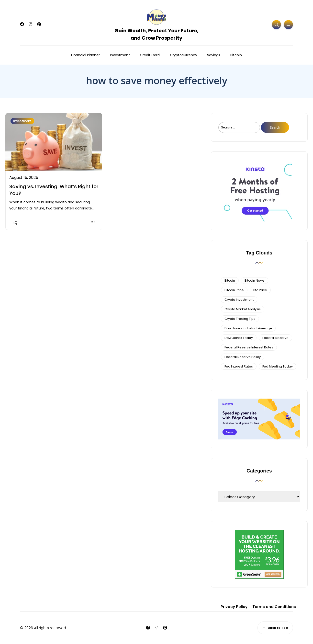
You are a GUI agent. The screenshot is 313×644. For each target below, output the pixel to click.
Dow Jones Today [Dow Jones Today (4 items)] (239, 338)
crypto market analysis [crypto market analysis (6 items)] (243, 309)
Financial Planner (85, 55)
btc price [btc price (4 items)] (260, 290)
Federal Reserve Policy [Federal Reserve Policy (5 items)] (243, 357)
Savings (214, 55)
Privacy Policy (234, 607)
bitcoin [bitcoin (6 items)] (230, 281)
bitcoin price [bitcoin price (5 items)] (234, 290)
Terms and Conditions (274, 607)
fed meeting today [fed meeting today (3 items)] (278, 366)
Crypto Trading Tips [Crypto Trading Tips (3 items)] (240, 319)
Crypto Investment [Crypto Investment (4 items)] (239, 300)
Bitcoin (236, 55)
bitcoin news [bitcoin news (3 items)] (255, 281)
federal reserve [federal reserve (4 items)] (275, 338)
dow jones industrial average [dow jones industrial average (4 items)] (248, 328)
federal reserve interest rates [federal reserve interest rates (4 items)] (249, 347)
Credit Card (150, 55)
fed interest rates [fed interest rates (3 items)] (239, 366)
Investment (120, 55)
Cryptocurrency (184, 55)
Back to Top (275, 628)
